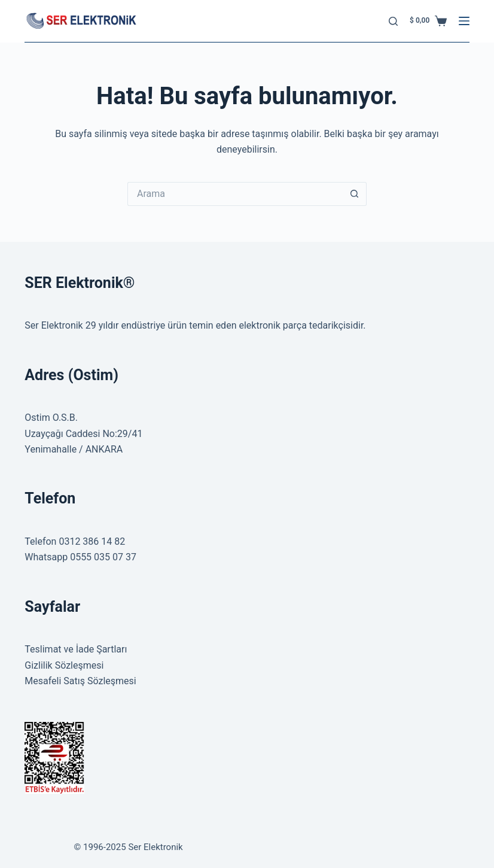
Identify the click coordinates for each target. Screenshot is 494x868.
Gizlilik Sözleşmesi (64, 665)
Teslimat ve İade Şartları (76, 649)
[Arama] (393, 21)
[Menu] (464, 21)
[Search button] (355, 194)
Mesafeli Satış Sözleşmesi (80, 681)
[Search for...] (235, 194)
